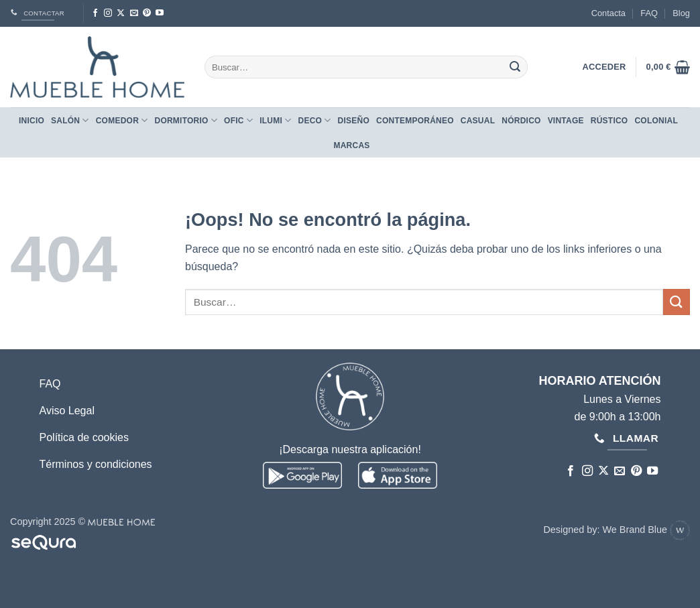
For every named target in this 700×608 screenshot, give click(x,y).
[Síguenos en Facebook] (95, 13)
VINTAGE (566, 121)
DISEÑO (354, 121)
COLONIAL (656, 121)
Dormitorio (186, 120)
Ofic (238, 120)
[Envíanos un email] (134, 13)
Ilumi (275, 120)
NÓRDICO (521, 121)
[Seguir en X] (121, 13)
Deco (314, 120)
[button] (668, 67)
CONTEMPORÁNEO (415, 121)
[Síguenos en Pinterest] (147, 13)
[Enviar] (515, 67)
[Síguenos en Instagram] (108, 13)
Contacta (608, 13)
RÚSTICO (609, 121)
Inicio (32, 121)
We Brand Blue (646, 530)
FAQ (649, 13)
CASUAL (478, 121)
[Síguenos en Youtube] (160, 13)
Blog (681, 13)
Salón (70, 120)
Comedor (122, 120)
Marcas (351, 145)
